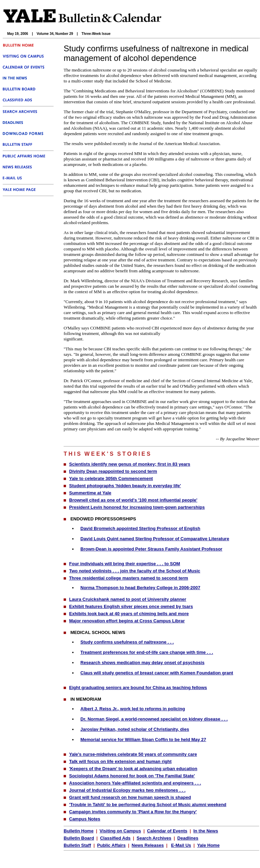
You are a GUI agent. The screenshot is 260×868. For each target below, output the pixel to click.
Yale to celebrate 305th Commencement (111, 478)
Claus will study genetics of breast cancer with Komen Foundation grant (157, 673)
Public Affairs (111, 845)
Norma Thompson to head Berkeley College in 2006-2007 (140, 588)
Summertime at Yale (90, 493)
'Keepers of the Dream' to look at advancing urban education (133, 769)
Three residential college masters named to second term (129, 578)
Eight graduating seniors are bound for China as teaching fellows (138, 688)
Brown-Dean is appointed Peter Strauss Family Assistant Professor (151, 549)
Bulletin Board (79, 838)
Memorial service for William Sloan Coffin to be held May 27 (143, 740)
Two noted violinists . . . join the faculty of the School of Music (135, 571)
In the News (206, 831)
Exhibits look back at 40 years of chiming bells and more (129, 614)
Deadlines (188, 838)
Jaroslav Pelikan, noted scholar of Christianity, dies (135, 729)
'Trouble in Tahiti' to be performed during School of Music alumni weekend (148, 805)
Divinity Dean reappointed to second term (113, 471)
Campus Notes (85, 819)
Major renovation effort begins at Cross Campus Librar (127, 621)
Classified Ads (115, 838)
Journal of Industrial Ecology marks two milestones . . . (127, 790)
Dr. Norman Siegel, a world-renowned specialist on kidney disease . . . (154, 719)
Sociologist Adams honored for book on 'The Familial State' (132, 776)
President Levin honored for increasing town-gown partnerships (137, 507)
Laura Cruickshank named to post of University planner (128, 599)
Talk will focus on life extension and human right (120, 761)
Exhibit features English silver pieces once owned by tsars (131, 606)
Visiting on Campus (120, 831)
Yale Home (208, 845)
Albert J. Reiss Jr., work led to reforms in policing (133, 709)
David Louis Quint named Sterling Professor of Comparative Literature (155, 539)
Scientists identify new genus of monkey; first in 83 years (130, 464)
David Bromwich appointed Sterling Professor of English (140, 528)
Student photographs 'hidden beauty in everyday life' (125, 486)
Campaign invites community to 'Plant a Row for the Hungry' (133, 812)
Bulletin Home (79, 831)
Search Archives (154, 838)
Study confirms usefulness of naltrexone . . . (127, 642)
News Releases (148, 845)
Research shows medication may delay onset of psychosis (142, 663)
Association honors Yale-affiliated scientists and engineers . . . (135, 783)
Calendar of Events (167, 831)
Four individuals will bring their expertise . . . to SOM (125, 564)
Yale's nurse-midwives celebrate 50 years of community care (133, 754)
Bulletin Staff (77, 845)
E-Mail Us (181, 845)
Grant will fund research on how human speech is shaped (130, 797)
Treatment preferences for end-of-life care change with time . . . (147, 652)
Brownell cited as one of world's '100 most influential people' (133, 500)
